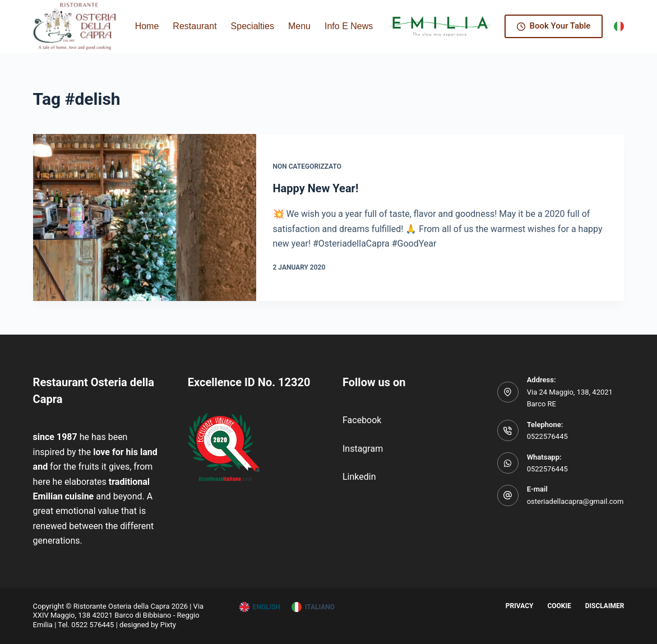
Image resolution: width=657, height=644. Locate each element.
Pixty (168, 625)
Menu (299, 26)
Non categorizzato (307, 166)
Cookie (559, 606)
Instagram (363, 449)
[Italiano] (619, 26)
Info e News (356, 26)
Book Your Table (554, 26)
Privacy (520, 606)
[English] (260, 608)
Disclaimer (605, 606)
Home (147, 26)
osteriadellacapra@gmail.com (575, 501)
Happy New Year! (316, 188)
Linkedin (359, 477)
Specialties (253, 26)
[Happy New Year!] (145, 217)
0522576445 (547, 436)
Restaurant (195, 26)
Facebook (362, 420)
